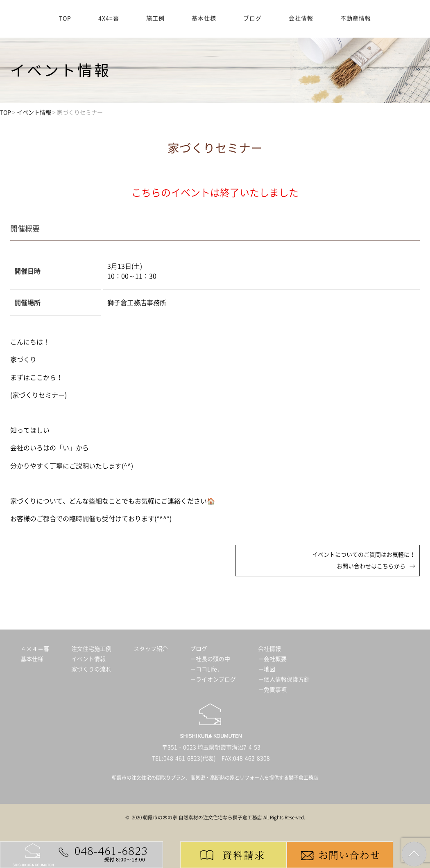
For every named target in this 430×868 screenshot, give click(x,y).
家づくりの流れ (91, 669)
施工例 (155, 18)
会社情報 (301, 18)
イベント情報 (88, 659)
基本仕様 (204, 18)
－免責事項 (272, 690)
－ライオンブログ (213, 679)
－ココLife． (206, 669)
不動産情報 (356, 18)
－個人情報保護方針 (284, 679)
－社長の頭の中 (210, 659)
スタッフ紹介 (151, 649)
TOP (65, 18)
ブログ (252, 18)
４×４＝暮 (35, 649)
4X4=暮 (109, 18)
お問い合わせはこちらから (371, 566)
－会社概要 (272, 659)
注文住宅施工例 (91, 649)
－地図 (267, 669)
